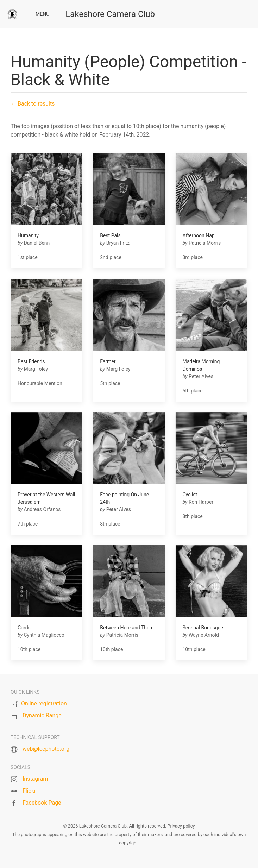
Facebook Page (42, 803)
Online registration (44, 703)
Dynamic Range (42, 715)
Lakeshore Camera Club (110, 14)
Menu (42, 14)
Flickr (29, 791)
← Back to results (33, 104)
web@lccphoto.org (46, 749)
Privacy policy (181, 826)
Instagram (35, 779)
